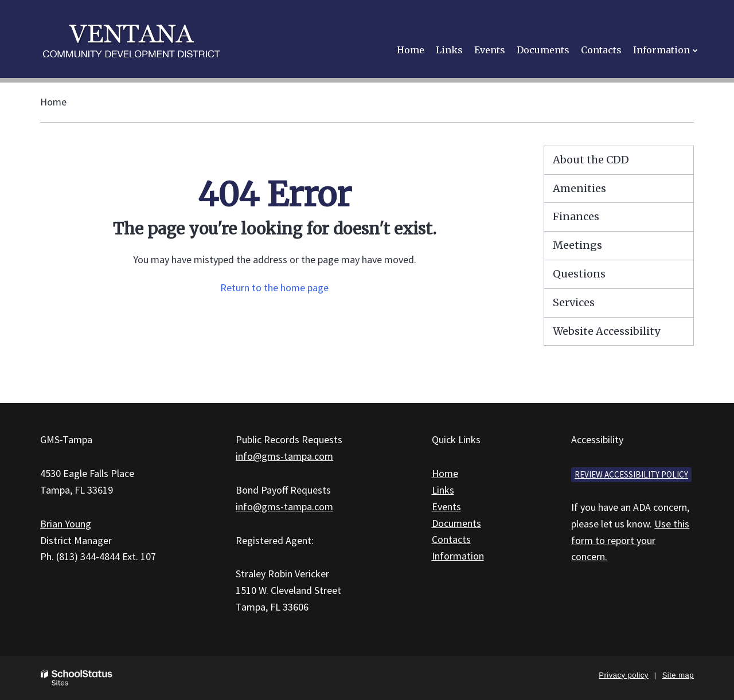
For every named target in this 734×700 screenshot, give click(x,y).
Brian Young (66, 524)
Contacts (451, 539)
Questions (579, 274)
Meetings (577, 245)
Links (443, 490)
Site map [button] (678, 675)
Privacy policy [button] (623, 675)
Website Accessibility (606, 331)
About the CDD (591, 160)
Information (458, 556)
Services (574, 302)
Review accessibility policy (631, 474)
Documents (456, 523)
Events (446, 507)
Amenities (579, 188)
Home (53, 102)
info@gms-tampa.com (284, 456)
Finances (576, 216)
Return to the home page (274, 288)
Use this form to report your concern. (630, 540)
